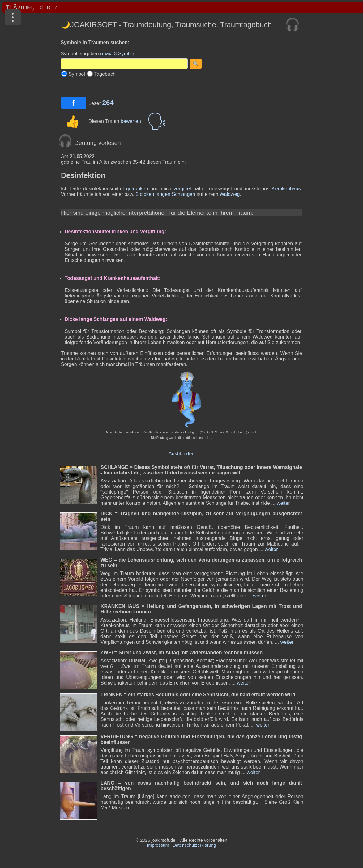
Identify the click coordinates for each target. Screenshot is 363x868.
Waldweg (230, 194)
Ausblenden (182, 454)
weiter (283, 503)
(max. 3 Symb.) (117, 54)
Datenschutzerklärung (194, 845)
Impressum (158, 845)
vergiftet (182, 189)
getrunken (137, 189)
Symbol (77, 74)
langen (163, 194)
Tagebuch (105, 74)
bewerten (131, 121)
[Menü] (13, 17)
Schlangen (183, 194)
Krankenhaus (286, 189)
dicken (147, 194)
